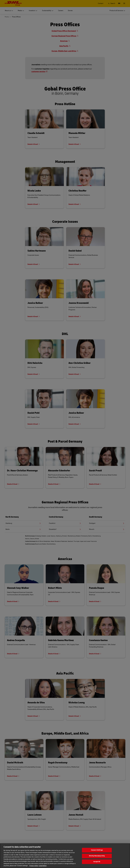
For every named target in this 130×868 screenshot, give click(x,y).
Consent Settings (97, 852)
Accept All (97, 864)
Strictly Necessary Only (97, 858)
